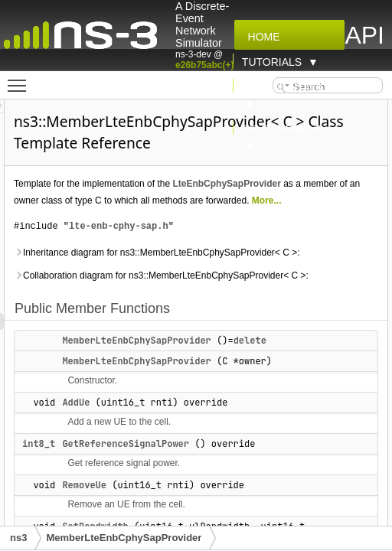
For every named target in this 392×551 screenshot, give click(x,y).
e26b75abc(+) (204, 65)
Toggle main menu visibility (21, 79)
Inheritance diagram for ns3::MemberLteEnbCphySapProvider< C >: (289, 324)
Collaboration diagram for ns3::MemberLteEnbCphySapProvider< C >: (289, 381)
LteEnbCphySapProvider (258, 222)
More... (319, 256)
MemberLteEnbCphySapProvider (124, 538)
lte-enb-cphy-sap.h (309, 281)
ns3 (18, 538)
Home (261, 37)
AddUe (266, 525)
